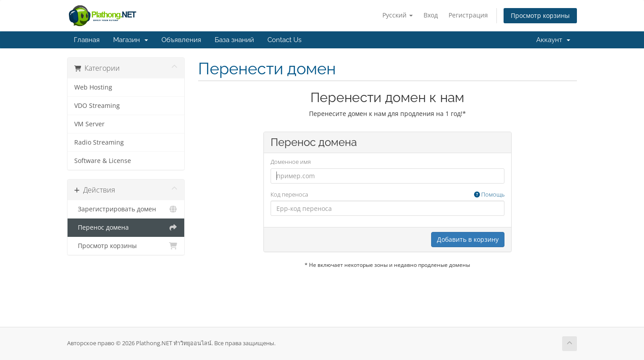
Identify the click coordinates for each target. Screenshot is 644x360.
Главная (87, 40)
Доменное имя (291, 162)
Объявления (181, 40)
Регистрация (468, 15)
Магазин (131, 40)
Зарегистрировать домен (126, 209)
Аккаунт (553, 40)
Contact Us (284, 40)
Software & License (103, 161)
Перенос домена (126, 227)
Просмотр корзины (540, 15)
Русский (398, 15)
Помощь (489, 194)
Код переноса (388, 195)
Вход (431, 15)
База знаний (234, 40)
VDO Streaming (97, 106)
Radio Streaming (99, 142)
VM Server (89, 124)
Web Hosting (93, 87)
